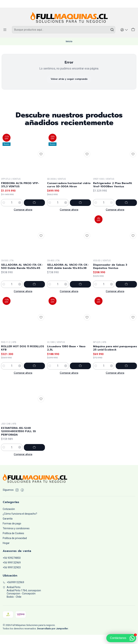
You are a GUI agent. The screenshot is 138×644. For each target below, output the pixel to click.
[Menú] (5, 30)
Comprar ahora (23, 218)
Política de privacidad (15, 547)
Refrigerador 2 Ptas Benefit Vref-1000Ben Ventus (115, 202)
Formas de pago (12, 533)
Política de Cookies (13, 542)
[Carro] (133, 30)
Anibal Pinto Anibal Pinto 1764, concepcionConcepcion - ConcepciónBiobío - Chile (22, 601)
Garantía (8, 528)
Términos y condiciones (16, 538)
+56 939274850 (12, 567)
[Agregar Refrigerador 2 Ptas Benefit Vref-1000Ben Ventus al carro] (129, 220)
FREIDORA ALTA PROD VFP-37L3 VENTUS (22, 193)
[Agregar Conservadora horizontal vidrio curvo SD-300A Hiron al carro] (83, 215)
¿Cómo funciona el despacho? (20, 523)
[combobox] (64, 30)
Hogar (6, 552)
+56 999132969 (12, 572)
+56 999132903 (12, 577)
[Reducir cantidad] (4, 211)
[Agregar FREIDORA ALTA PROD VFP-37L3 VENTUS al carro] (37, 211)
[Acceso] (125, 30)
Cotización (9, 518)
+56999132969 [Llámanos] (13, 592)
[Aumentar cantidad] (24, 211)
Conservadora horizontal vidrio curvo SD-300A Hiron (68, 197)
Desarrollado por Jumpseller (53, 638)
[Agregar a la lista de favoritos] (41, 162)
